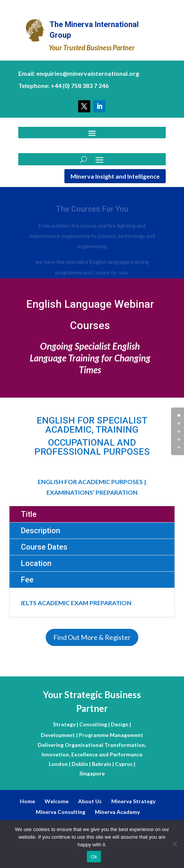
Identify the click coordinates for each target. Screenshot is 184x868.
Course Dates (44, 547)
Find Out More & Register (92, 637)
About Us (90, 801)
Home (27, 801)
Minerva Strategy (133, 801)
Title (29, 514)
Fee (27, 580)
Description (41, 531)
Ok (94, 857)
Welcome (57, 801)
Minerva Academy (117, 812)
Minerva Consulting (61, 812)
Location (36, 563)
